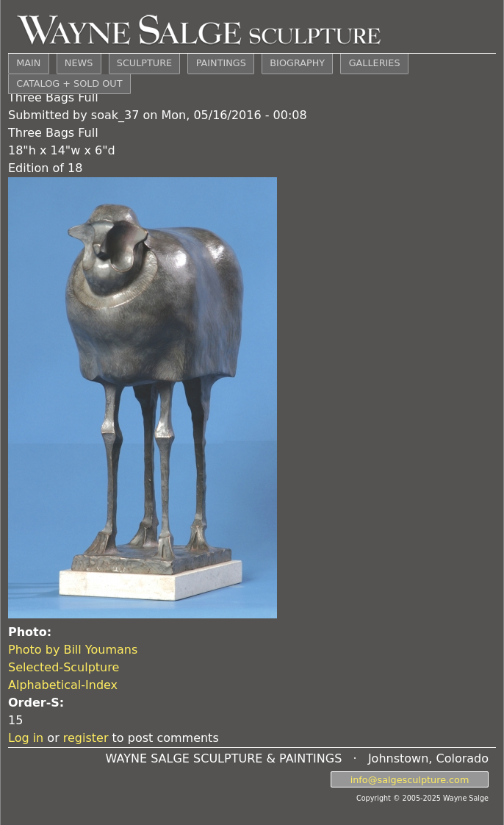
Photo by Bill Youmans (73, 650)
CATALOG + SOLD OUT (69, 83)
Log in (26, 738)
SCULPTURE (144, 63)
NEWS (79, 63)
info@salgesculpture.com (410, 779)
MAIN (28, 63)
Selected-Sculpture (64, 667)
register (86, 738)
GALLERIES (375, 63)
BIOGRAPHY (297, 63)
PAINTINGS (221, 63)
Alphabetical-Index (63, 685)
